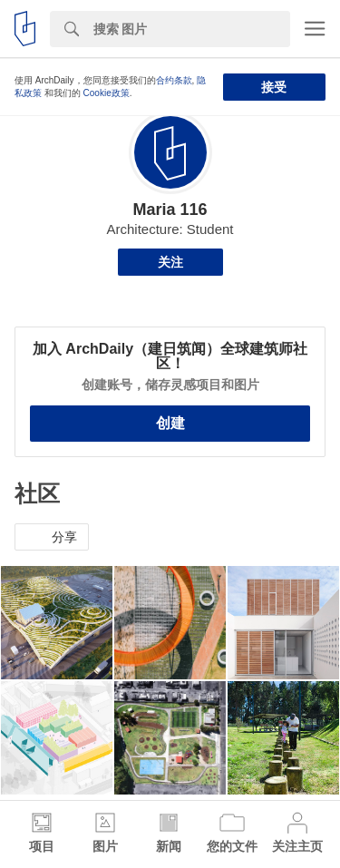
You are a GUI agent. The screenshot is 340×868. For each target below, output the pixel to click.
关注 (170, 262)
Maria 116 (170, 210)
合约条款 (174, 80)
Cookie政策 (107, 93)
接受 (274, 87)
